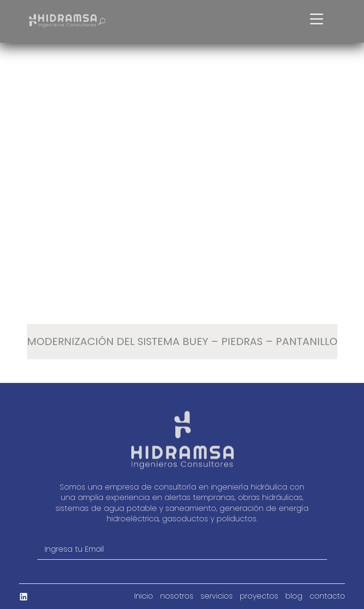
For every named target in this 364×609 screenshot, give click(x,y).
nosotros (177, 596)
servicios (217, 596)
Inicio (144, 596)
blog (294, 596)
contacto (327, 596)
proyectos (259, 596)
